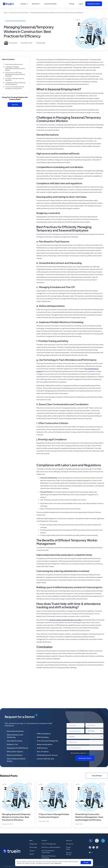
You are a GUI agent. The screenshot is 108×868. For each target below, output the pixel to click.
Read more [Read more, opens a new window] (58, 863)
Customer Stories (50, 4)
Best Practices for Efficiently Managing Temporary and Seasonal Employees (15, 74)
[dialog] (54, 863)
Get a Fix (15, 105)
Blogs (6, 13)
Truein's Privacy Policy (93, 754)
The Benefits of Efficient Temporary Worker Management (15, 83)
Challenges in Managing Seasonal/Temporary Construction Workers (15, 68)
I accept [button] (86, 862)
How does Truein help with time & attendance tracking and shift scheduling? (15, 88)
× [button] (92, 860)
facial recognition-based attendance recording (66, 620)
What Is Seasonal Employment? (14, 64)
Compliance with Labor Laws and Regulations (15, 79)
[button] (25, 4)
